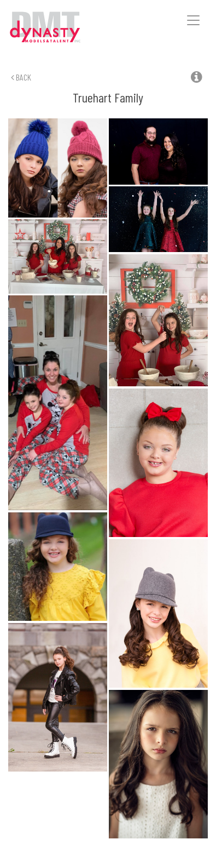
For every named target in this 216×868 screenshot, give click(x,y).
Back (21, 77)
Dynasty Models (61, 28)
